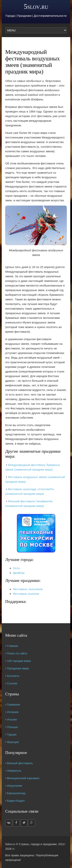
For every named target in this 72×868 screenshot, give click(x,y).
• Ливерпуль (13, 771)
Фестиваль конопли (26, 594)
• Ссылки (11, 683)
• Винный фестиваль (19, 763)
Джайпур (19, 573)
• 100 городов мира (18, 661)
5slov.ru (36, 7)
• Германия (13, 704)
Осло (16, 568)
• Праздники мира (17, 668)
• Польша (11, 727)
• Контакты (12, 676)
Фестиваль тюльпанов (28, 589)
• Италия (11, 719)
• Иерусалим (14, 786)
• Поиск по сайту (16, 653)
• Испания (12, 712)
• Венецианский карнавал (22, 778)
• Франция (12, 742)
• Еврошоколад (15, 793)
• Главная (12, 646)
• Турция (11, 734)
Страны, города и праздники (38, 844)
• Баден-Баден (15, 801)
